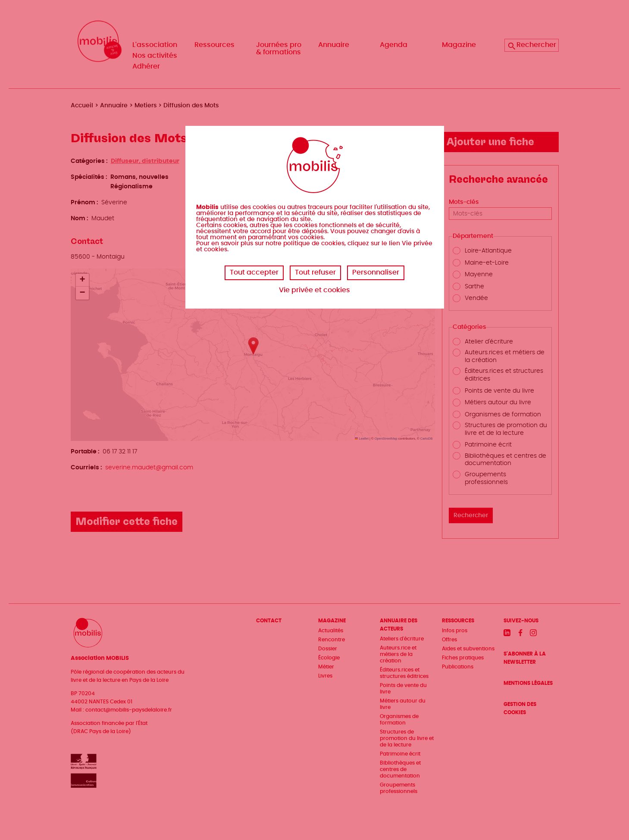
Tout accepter (254, 272)
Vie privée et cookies (314, 290)
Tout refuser (315, 272)
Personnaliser (376, 272)
